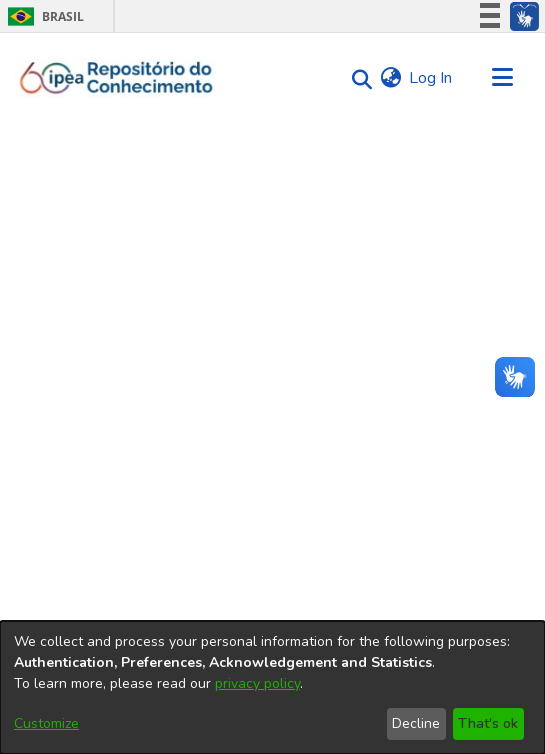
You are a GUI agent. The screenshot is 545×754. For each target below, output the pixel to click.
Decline (416, 723)
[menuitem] (390, 78)
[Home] (116, 78)
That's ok (488, 723)
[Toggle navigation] (502, 78)
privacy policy (257, 683)
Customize (46, 723)
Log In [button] (431, 78)
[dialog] (272, 687)
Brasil (42, 16)
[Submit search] (356, 78)
